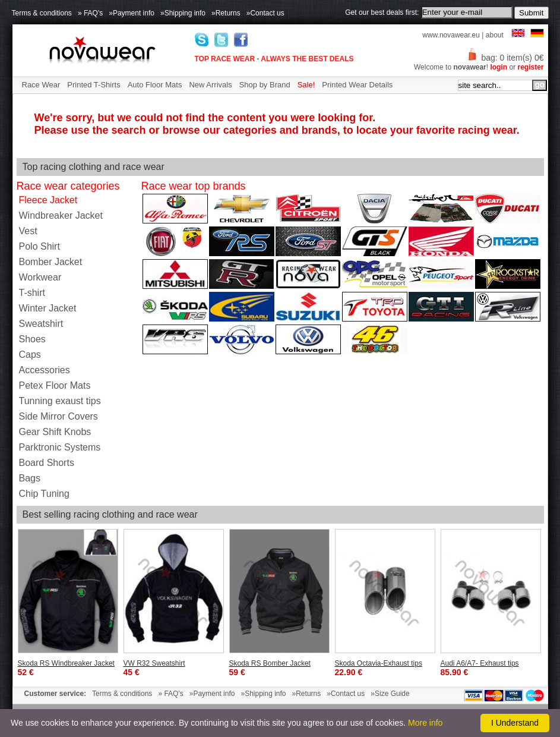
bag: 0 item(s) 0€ (505, 58)
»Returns (226, 13)
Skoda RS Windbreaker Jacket (66, 663)
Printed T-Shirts (94, 85)
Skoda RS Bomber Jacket (270, 663)
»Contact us (265, 13)
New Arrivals (210, 85)
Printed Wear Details (357, 85)
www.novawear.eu (451, 35)
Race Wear (41, 85)
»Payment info (132, 13)
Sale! (306, 85)
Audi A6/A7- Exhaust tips (480, 663)
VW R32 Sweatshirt (154, 663)
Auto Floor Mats (155, 85)
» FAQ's (90, 13)
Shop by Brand (265, 85)
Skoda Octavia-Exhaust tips (379, 663)
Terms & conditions (42, 13)
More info (425, 723)
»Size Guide (390, 694)
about (495, 35)
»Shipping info (183, 13)
